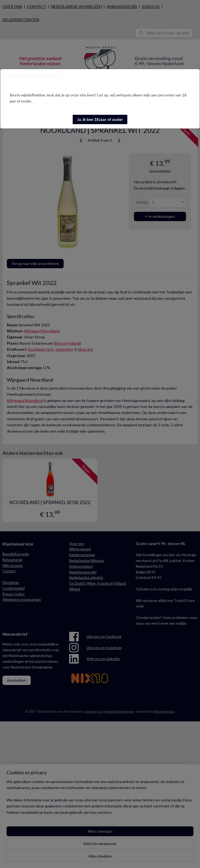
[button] (100, 119)
